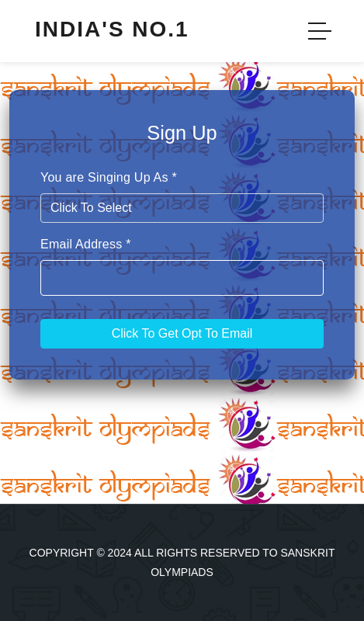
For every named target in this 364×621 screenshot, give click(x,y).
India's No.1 (112, 29)
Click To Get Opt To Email (182, 333)
